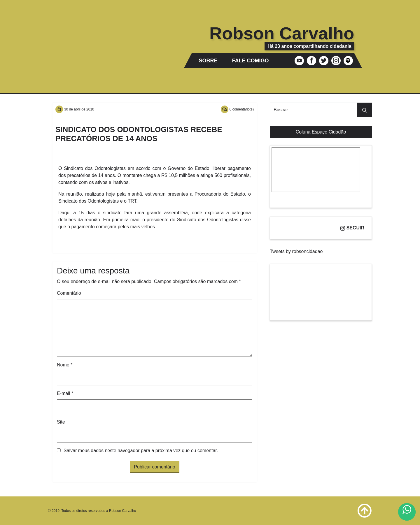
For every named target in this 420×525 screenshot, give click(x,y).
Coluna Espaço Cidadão (321, 132)
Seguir (352, 228)
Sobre (208, 61)
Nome (65, 365)
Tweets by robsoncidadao (296, 251)
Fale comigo (251, 61)
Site (61, 422)
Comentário (69, 293)
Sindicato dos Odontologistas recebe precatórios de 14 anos (139, 134)
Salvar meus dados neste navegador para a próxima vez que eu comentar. (141, 451)
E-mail (65, 393)
